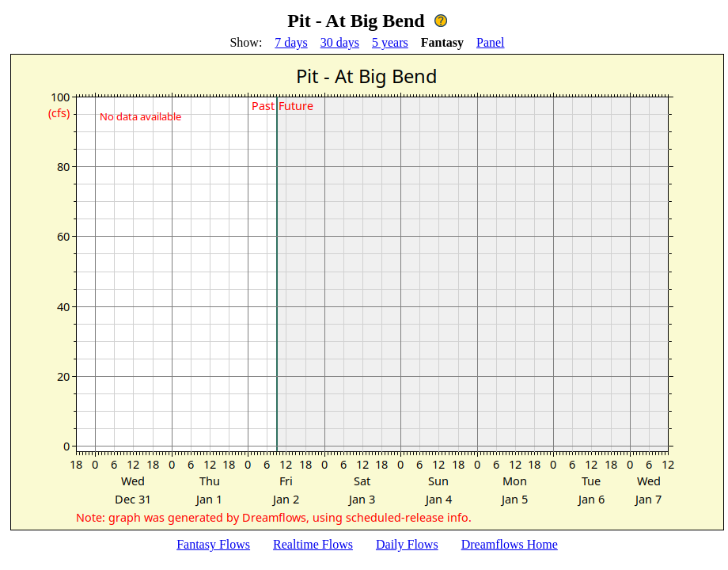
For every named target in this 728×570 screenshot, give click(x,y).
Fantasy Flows (213, 544)
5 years (390, 42)
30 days (340, 42)
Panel (491, 42)
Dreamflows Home (510, 544)
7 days (291, 42)
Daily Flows (407, 544)
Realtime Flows (313, 544)
